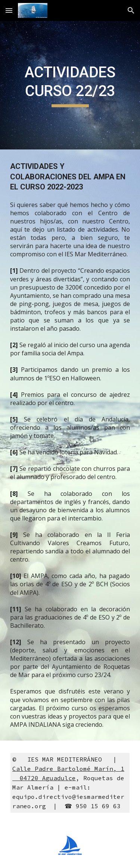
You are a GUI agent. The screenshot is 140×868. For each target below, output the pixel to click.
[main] (70, 85)
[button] (9, 10)
